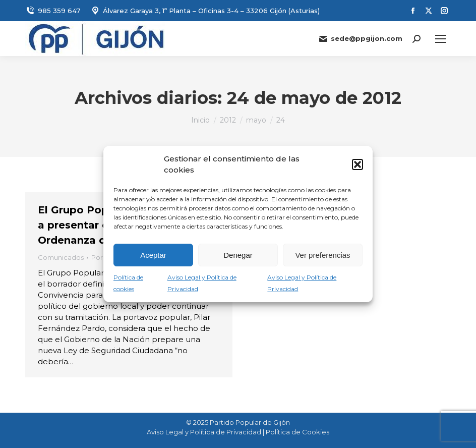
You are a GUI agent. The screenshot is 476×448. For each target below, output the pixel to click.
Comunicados (61, 257)
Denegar (238, 255)
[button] (358, 164)
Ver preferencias (322, 255)
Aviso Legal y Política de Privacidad (204, 432)
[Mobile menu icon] (441, 39)
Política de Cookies (297, 432)
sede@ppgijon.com (360, 39)
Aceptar (153, 255)
